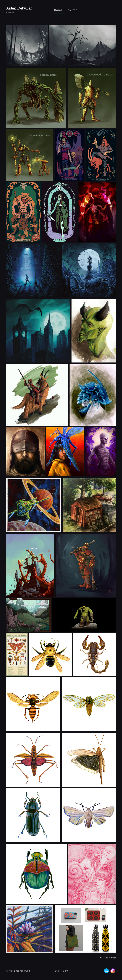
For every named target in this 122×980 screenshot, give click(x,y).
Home (58, 10)
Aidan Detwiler (19, 8)
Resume (71, 10)
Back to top (62, 971)
